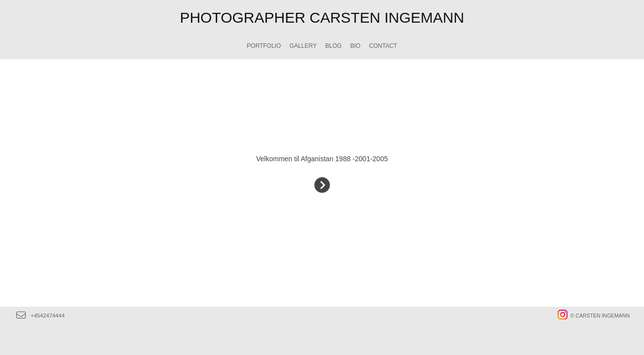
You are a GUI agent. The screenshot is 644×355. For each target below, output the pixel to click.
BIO (356, 46)
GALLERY (303, 46)
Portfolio (264, 46)
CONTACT (383, 46)
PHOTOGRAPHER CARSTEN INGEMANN (322, 18)
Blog (333, 46)
